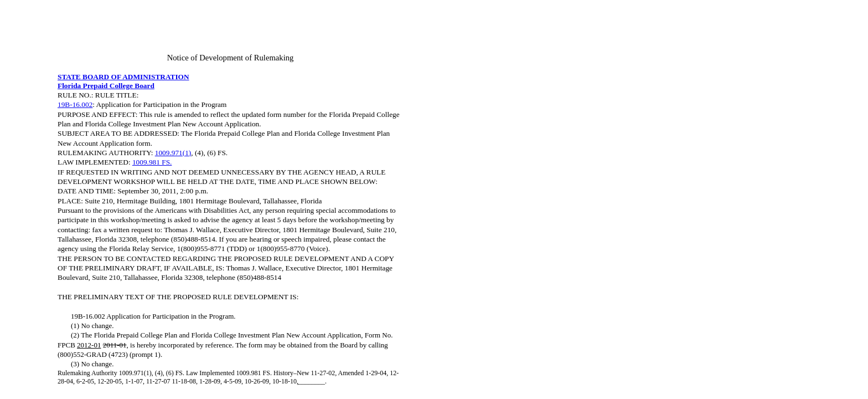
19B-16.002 (75, 104)
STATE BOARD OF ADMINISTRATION (123, 77)
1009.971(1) (173, 153)
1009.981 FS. (152, 162)
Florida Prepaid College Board (106, 86)
